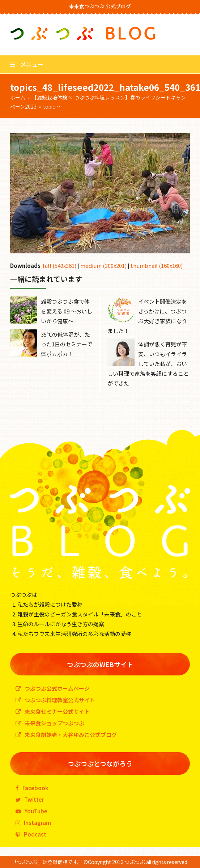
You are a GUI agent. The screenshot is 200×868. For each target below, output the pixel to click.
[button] (27, 64)
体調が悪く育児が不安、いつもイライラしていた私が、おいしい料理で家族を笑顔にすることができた (148, 364)
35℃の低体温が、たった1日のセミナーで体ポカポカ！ (67, 344)
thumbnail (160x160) (157, 266)
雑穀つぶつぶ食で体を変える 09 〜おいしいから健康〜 (67, 311)
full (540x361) (59, 266)
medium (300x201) (103, 266)
